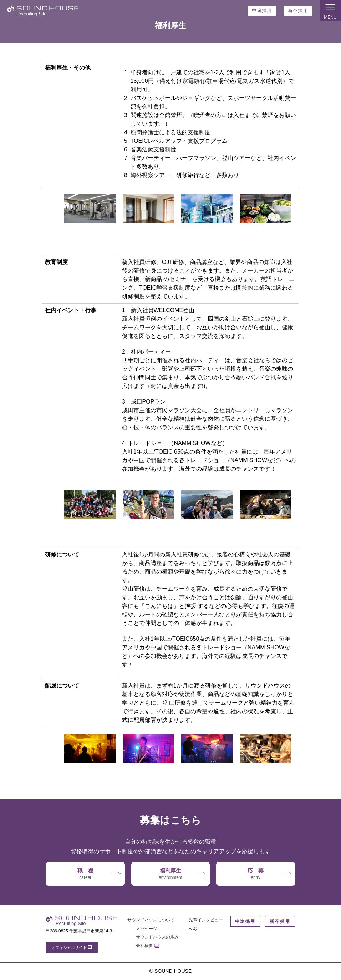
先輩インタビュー (206, 920)
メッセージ (147, 929)
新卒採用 (298, 11)
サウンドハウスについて (151, 920)
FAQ (193, 929)
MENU (330, 10)
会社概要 (144, 946)
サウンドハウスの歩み (157, 937)
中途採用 (262, 11)
